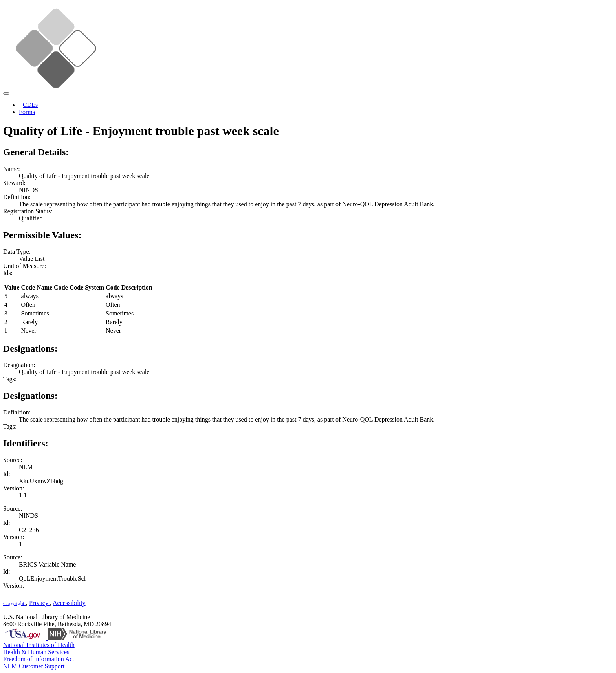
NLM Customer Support (34, 666)
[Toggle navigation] (6, 94)
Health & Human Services (36, 652)
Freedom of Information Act (39, 659)
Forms (27, 112)
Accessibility (69, 603)
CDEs (30, 105)
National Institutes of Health (39, 645)
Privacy (39, 603)
